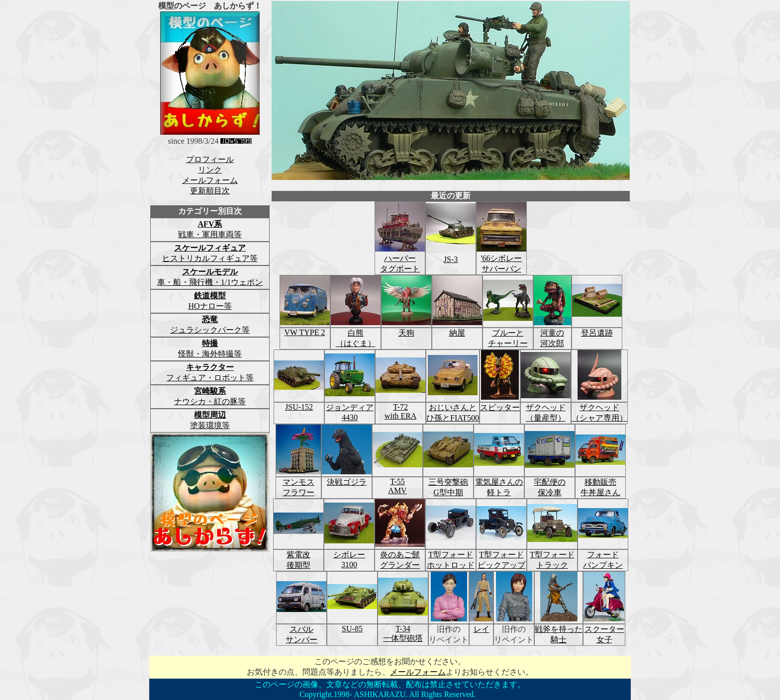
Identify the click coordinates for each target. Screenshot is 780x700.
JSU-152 (299, 407)
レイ (482, 629)
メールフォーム (210, 180)
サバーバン (501, 269)
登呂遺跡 (597, 333)
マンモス (298, 482)
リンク (210, 170)
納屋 (457, 333)
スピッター (500, 407)
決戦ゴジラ (347, 482)
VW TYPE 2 (304, 332)
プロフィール (210, 159)
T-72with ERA (400, 411)
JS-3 (451, 255)
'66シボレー (502, 258)
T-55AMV (397, 486)
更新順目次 (210, 191)
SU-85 (352, 629)
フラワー (298, 492)
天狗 (406, 333)
